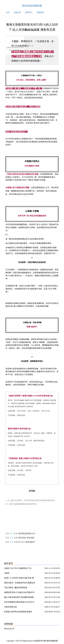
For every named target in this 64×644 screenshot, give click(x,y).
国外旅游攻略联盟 (32, 6)
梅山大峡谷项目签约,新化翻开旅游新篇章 (19, 598)
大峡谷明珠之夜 (10, 607)
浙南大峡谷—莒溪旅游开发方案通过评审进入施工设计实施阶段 (20, 583)
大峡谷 (7, 573)
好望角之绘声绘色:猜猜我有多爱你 (18, 612)
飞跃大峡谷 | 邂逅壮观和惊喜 (16, 588)
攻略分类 (17, 12)
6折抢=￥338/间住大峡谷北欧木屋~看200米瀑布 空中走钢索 (19, 578)
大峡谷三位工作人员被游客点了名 (18, 568)
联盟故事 (40, 12)
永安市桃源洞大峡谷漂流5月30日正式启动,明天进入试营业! (19, 603)
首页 (8, 12)
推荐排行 (29, 12)
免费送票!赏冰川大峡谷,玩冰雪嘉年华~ (19, 593)
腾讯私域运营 (9, 629)
